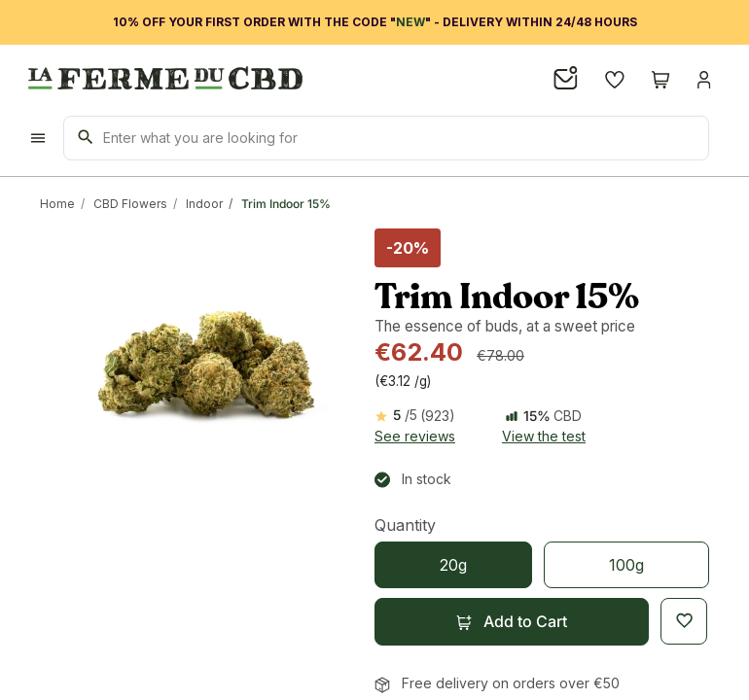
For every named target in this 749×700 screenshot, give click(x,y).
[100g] (626, 565)
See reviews (415, 436)
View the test (544, 436)
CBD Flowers (130, 204)
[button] (512, 622)
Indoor (204, 204)
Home (57, 204)
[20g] (453, 565)
